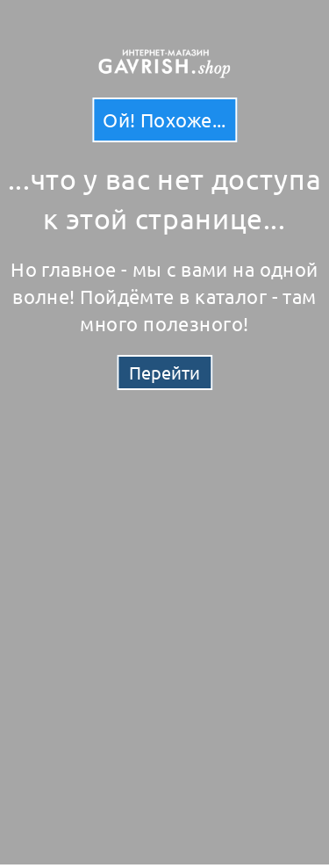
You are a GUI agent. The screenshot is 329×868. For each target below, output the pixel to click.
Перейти (164, 372)
